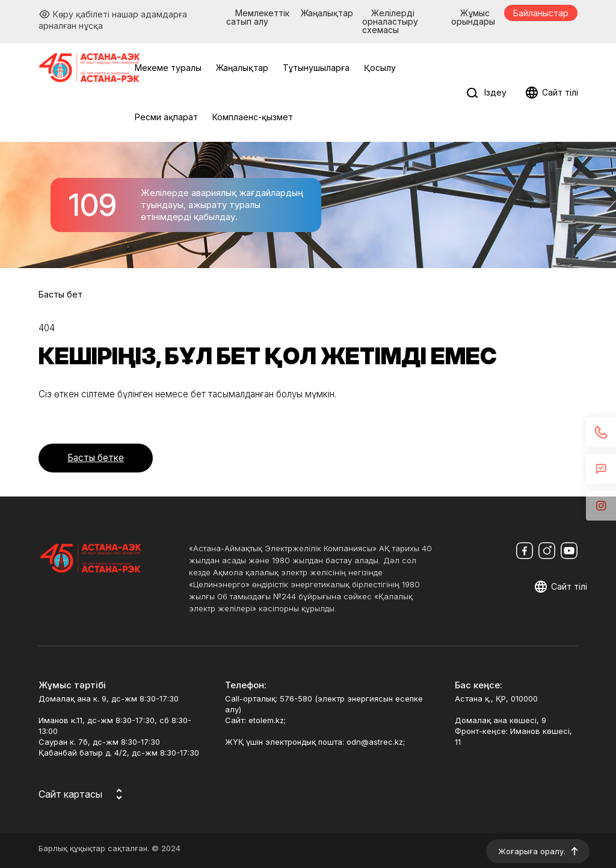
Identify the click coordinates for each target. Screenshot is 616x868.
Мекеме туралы (168, 68)
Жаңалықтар (327, 13)
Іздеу (495, 92)
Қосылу (380, 68)
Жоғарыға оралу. (532, 851)
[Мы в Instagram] (547, 551)
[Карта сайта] (82, 794)
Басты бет (60, 294)
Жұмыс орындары (473, 17)
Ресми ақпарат (166, 117)
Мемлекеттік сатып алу (258, 17)
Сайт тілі (560, 92)
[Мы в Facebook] (525, 551)
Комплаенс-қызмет (253, 117)
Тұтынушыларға (316, 68)
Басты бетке (96, 458)
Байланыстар (541, 13)
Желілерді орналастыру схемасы (390, 21)
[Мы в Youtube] (569, 551)
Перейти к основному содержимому (8, 8)
